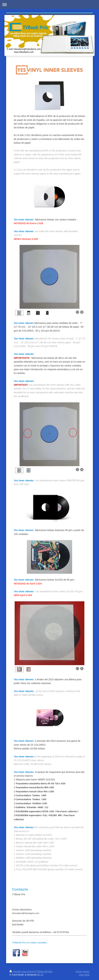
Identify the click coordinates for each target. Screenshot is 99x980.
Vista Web (84, 975)
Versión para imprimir (23, 971)
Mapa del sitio (45, 971)
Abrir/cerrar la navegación (49, 5)
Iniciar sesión (82, 971)
